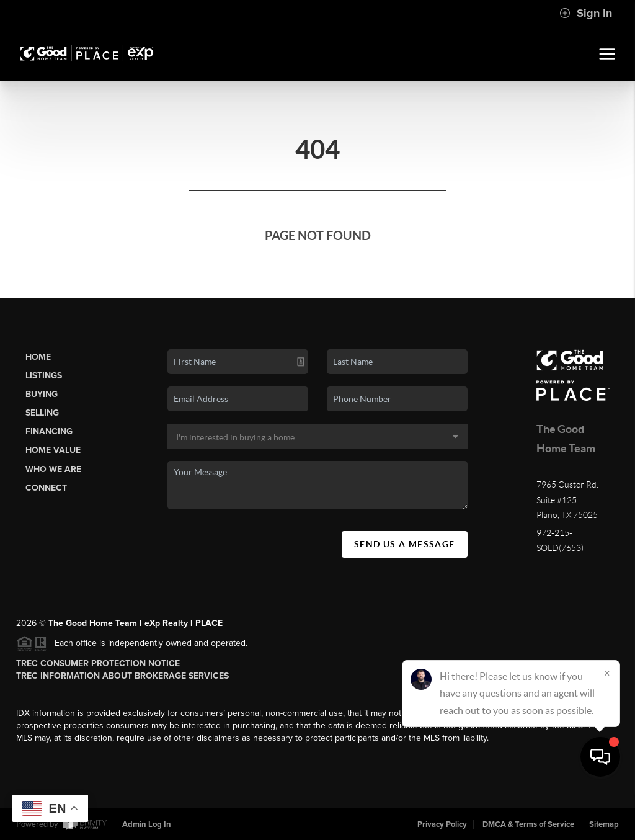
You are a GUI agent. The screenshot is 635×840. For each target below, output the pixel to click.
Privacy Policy (442, 824)
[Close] (607, 721)
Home (38, 357)
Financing (49, 431)
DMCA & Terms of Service (528, 824)
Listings (44, 376)
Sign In (586, 13)
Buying (42, 394)
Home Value (53, 450)
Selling (42, 413)
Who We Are (53, 469)
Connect (46, 488)
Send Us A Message (405, 544)
